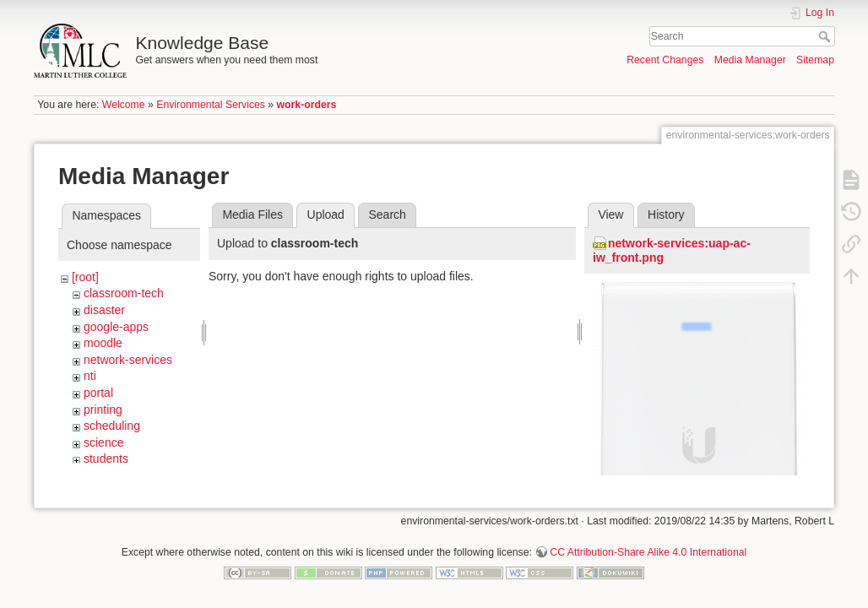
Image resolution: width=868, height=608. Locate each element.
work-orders (307, 105)
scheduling (112, 426)
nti (90, 376)
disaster (104, 310)
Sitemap (815, 60)
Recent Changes (665, 60)
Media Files (252, 214)
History (666, 214)
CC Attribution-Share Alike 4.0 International (648, 552)
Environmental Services (211, 105)
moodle (103, 343)
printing (103, 410)
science (103, 442)
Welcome (124, 105)
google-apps (116, 327)
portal (98, 393)
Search (826, 36)
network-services (128, 360)
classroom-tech (124, 293)
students (106, 459)
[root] (85, 277)
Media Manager (750, 60)
